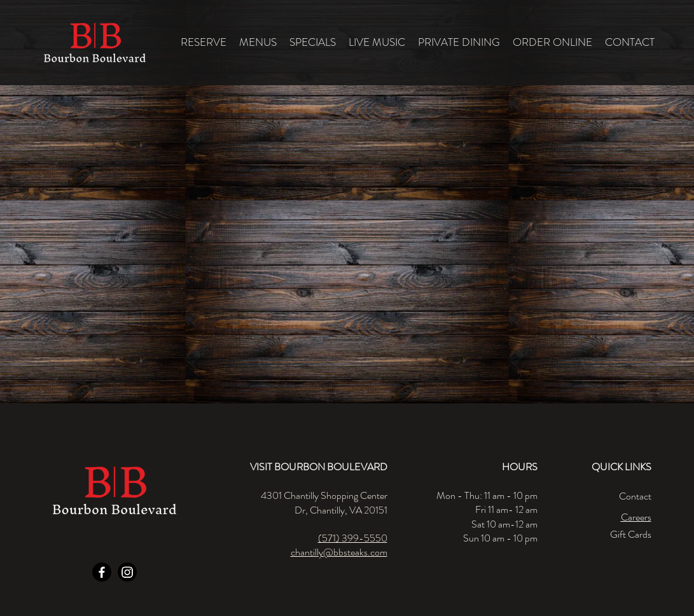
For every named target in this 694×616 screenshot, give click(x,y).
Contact (635, 496)
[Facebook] (102, 572)
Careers (636, 517)
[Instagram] (127, 572)
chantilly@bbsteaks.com (339, 552)
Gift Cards (631, 534)
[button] (258, 42)
